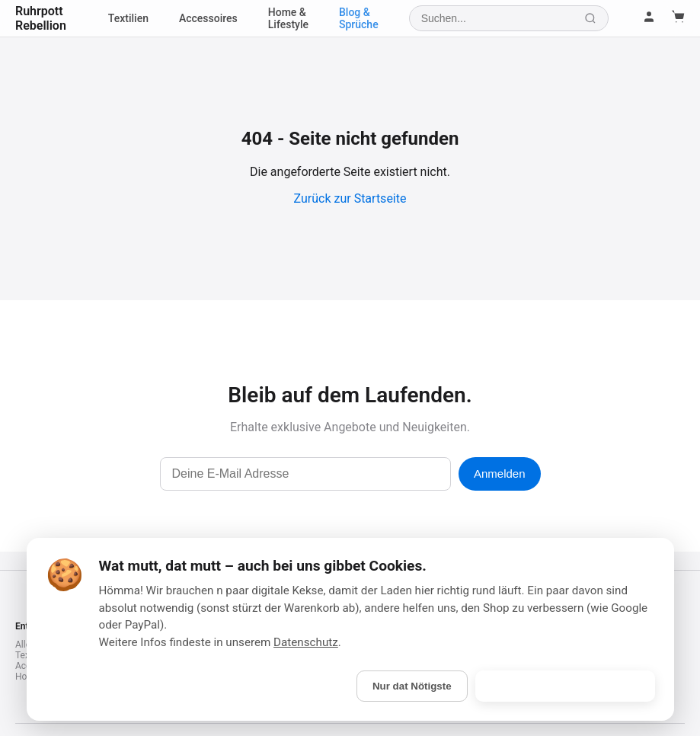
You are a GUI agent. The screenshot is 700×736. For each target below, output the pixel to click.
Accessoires (208, 18)
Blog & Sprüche (359, 18)
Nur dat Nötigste (412, 686)
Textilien (128, 18)
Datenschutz (306, 642)
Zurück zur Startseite (350, 198)
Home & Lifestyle (288, 18)
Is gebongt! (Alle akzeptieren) (565, 686)
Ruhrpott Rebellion (41, 18)
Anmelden (500, 474)
